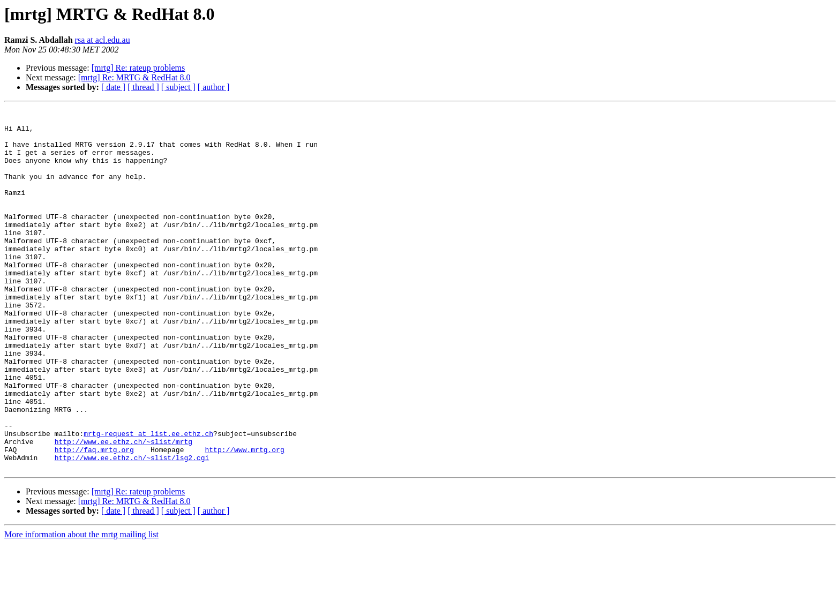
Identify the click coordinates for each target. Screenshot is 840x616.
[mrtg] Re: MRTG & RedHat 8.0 (134, 77)
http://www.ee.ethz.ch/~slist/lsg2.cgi (132, 528)
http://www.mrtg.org (244, 519)
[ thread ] (143, 87)
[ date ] (113, 87)
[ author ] (214, 87)
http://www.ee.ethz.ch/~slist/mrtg (123, 509)
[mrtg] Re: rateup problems (138, 68)
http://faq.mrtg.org (94, 519)
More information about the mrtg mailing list (81, 607)
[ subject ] (178, 87)
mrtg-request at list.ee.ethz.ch (148, 499)
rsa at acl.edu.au (103, 40)
